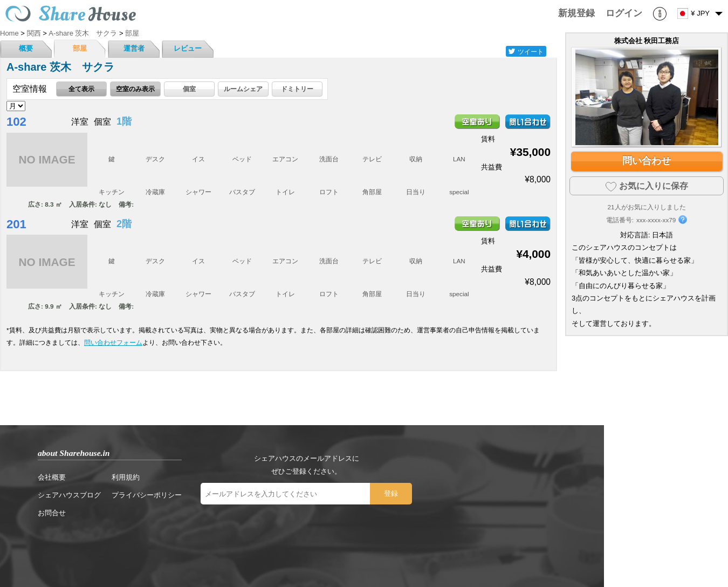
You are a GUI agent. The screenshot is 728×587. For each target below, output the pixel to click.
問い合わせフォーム (113, 342)
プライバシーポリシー (147, 495)
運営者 (134, 48)
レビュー (188, 48)
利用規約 (126, 477)
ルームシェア (243, 89)
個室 (189, 89)
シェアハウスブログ (69, 495)
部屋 (80, 48)
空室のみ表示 (135, 89)
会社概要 (52, 477)
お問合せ (52, 513)
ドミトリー (297, 89)
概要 (26, 48)
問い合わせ (647, 161)
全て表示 (81, 89)
